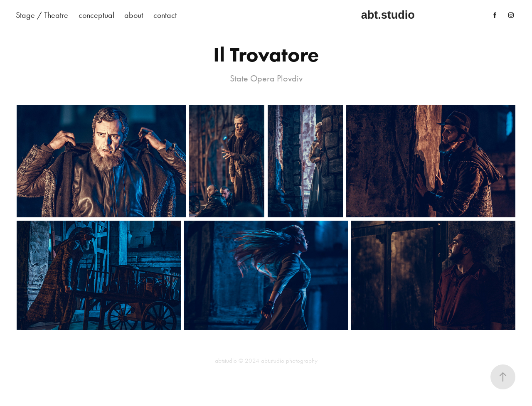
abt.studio (388, 15)
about (134, 15)
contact (165, 15)
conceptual (96, 15)
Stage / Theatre (42, 15)
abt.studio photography (289, 361)
